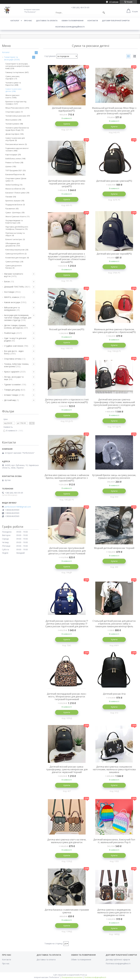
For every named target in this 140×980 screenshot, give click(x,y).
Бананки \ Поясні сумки (16, 193)
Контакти (93, 21)
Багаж (7, 281)
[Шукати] (104, 13)
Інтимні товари (11, 395)
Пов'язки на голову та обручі (15, 234)
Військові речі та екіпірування (12, 309)
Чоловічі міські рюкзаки (16, 116)
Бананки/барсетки (14, 174)
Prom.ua (84, 975)
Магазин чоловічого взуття (14, 275)
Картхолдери (11, 155)
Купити (67, 124)
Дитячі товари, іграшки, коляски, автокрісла (15, 327)
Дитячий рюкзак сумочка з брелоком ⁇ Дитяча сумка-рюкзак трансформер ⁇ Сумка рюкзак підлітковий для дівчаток (67, 624)
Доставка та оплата (47, 21)
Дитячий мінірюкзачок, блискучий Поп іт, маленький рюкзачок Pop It (114, 841)
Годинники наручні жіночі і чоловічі (17, 149)
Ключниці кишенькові (15, 250)
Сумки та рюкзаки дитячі (13, 90)
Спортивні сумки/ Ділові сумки (16, 180)
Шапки (8, 166)
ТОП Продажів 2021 (14, 170)
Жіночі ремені (11, 120)
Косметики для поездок (16, 258)
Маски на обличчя (13, 189)
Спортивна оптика (13, 359)
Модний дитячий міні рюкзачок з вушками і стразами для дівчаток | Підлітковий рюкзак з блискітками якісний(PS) (67, 258)
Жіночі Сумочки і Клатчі (16, 216)
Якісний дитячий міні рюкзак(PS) (67, 329)
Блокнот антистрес (14, 239)
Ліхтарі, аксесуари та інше (14, 378)
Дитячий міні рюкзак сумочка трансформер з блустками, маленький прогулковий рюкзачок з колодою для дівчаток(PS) (114, 404)
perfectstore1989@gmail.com (18, 507)
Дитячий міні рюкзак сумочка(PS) (114, 181)
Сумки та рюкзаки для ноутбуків (15, 139)
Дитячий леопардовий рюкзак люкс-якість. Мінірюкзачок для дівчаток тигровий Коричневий (67, 697)
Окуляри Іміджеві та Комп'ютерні (14, 222)
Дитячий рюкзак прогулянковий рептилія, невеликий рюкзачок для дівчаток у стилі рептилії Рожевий (67, 551)
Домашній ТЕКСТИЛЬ (14, 287)
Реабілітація (10, 333)
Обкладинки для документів (13, 244)
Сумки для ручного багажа (14, 267)
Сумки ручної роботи (15, 254)
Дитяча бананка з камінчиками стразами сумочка (67, 911)
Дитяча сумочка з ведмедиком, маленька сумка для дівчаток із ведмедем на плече (114, 912)
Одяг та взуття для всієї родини (15, 339)
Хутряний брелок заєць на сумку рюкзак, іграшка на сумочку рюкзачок (114, 477)
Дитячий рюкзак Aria (114, 694)
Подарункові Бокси (14, 205)
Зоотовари (9, 292)
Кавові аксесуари (12, 302)
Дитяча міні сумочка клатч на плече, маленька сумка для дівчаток (67, 841)
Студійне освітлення (14, 346)
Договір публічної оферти (116, 21)
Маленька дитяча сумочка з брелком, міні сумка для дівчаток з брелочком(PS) (114, 331)
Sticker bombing (12, 185)
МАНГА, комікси (11, 297)
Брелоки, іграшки (13, 201)
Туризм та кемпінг (13, 385)
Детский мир (10, 400)
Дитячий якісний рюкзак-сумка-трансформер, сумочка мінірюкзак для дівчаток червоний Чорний (67, 769)
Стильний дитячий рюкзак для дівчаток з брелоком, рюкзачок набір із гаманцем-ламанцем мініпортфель (114, 624)
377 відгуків (114, 2)
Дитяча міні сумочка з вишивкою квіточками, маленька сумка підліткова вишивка (114, 769)
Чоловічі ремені (12, 124)
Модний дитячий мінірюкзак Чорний (114, 548)
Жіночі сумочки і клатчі (13, 96)
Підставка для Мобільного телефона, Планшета (17, 228)
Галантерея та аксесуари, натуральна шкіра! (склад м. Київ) (18, 66)
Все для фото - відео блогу (14, 352)
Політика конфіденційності (70, 27)
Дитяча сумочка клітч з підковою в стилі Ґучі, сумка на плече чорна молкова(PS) (67, 401)
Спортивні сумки (13, 112)
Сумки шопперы (13, 262)
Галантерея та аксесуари (11, 58)
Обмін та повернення (72, 21)
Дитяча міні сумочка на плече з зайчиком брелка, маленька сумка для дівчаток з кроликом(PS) (67, 478)
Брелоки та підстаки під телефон (16, 103)
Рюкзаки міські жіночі (15, 144)
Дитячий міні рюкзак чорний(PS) (114, 254)
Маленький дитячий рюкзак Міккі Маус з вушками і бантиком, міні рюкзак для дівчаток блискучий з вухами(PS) (114, 111)
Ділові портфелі (12, 134)
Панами (9, 197)
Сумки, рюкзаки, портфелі (13, 77)
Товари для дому (12, 390)
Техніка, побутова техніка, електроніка (16, 365)
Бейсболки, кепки (13, 159)
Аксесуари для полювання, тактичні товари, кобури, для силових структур (18, 318)
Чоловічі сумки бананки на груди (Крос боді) (17, 129)
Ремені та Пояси (13, 162)
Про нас (28, 21)
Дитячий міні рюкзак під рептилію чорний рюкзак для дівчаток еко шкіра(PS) (67, 184)
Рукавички (10, 209)
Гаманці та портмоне (15, 72)
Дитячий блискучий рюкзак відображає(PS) (67, 109)
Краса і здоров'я (12, 372)
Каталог (15, 21)
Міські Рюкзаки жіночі (15, 108)
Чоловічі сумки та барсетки (13, 84)
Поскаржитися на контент (72, 977)
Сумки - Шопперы (13, 212)
